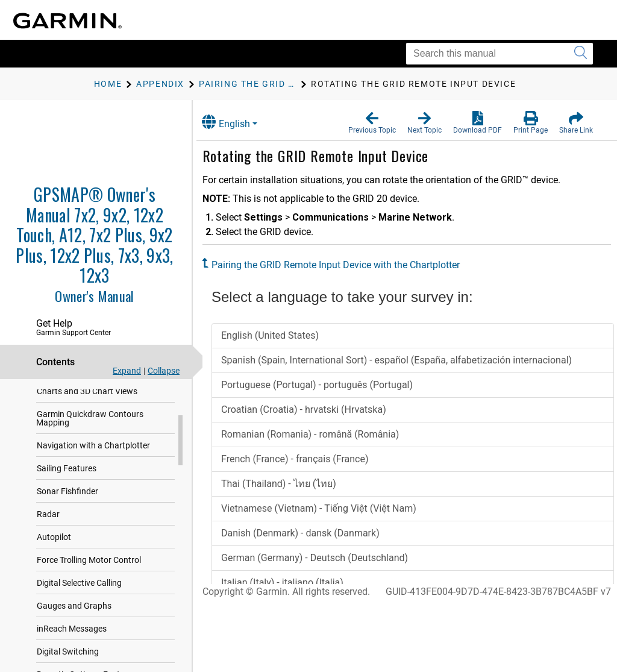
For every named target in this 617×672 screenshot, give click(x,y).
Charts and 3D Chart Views (87, 415)
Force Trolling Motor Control (89, 584)
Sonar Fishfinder (67, 515)
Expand (127, 371)
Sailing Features (67, 492)
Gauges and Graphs (74, 630)
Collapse (164, 371)
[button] (372, 123)
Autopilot (54, 561)
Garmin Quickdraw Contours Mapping (90, 442)
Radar (48, 538)
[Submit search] (581, 54)
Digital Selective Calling (79, 607)
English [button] (238, 122)
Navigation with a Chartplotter (93, 469)
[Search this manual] (500, 54)
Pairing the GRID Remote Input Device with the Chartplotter (348, 265)
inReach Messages (72, 653)
